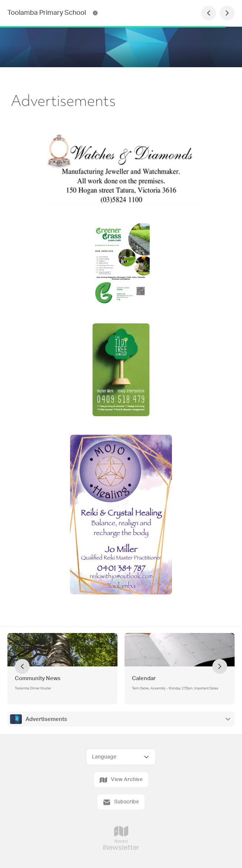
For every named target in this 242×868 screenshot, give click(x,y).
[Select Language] (121, 757)
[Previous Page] (209, 13)
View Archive (121, 780)
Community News (38, 678)
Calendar (144, 678)
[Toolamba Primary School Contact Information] (95, 13)
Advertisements (46, 719)
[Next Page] (227, 13)
